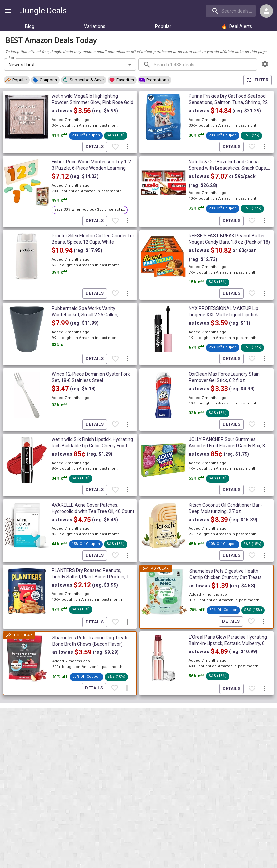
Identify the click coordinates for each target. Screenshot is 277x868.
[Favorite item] (115, 147)
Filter (258, 80)
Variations (95, 26)
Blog (30, 26)
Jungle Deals (43, 11)
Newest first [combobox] (22, 65)
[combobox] (231, 11)
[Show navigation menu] (8, 11)
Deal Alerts (237, 26)
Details (95, 147)
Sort (12, 58)
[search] (231, 11)
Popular (163, 26)
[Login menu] (266, 11)
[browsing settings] (265, 64)
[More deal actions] (128, 147)
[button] (17, 80)
